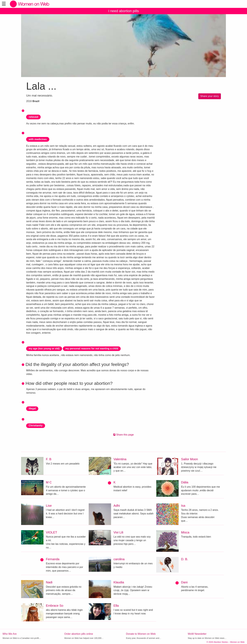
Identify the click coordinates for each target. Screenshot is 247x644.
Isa (183, 506)
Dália (185, 482)
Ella (116, 606)
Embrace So (55, 606)
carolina (119, 559)
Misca (185, 532)
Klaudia (119, 582)
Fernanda (53, 559)
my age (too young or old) (44, 349)
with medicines (38, 139)
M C (49, 482)
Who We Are (10, 634)
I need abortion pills (123, 11)
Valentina (120, 459)
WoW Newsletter (197, 634)
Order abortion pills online (79, 634)
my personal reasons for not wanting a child (92, 349)
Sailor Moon (190, 459)
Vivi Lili (118, 532)
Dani (184, 582)
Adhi (117, 506)
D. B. (185, 559)
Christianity (36, 426)
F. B (49, 459)
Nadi (49, 582)
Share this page (124, 435)
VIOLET (52, 532)
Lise (49, 506)
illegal (32, 409)
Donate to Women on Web (141, 634)
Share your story (210, 96)
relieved (33, 117)
